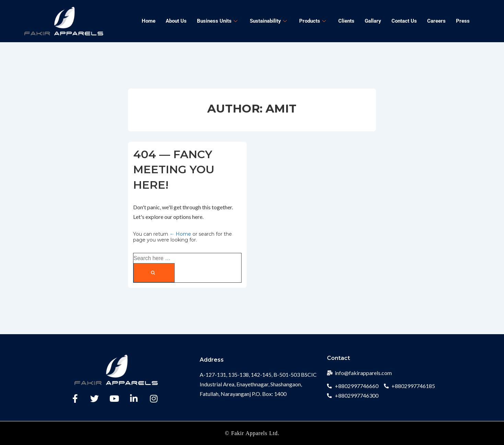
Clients (346, 21)
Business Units (217, 21)
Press (463, 21)
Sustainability (268, 21)
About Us (176, 21)
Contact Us (404, 21)
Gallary (373, 21)
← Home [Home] (180, 234)
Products (313, 21)
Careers (436, 21)
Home (149, 21)
